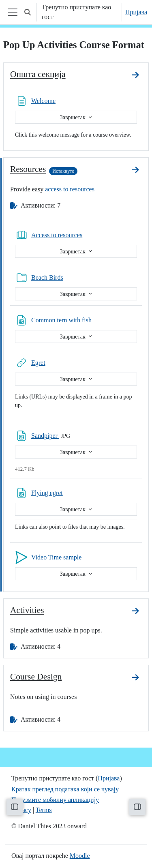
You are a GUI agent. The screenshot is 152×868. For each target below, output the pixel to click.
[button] (28, 12)
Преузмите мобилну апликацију (55, 800)
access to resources (70, 189)
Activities (27, 610)
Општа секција (38, 74)
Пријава (136, 12)
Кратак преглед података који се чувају (65, 789)
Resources (28, 169)
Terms (44, 810)
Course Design (36, 677)
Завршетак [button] (74, 117)
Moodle (80, 856)
